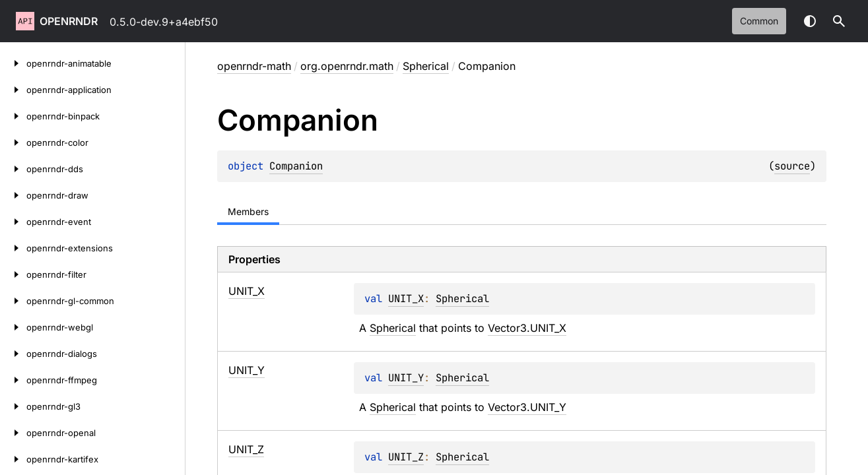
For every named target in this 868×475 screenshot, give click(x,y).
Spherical (426, 66)
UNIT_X (406, 299)
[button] (839, 21)
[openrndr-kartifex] (13, 459)
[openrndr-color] (13, 142)
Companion (296, 166)
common (759, 21)
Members (248, 211)
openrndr (69, 21)
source (792, 166)
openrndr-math (254, 66)
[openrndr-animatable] (13, 63)
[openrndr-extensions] (13, 248)
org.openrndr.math (347, 66)
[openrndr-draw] (13, 195)
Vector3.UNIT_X (527, 328)
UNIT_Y (406, 378)
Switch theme (810, 21)
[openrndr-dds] (13, 169)
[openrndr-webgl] (13, 327)
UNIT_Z (406, 457)
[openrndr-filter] (13, 274)
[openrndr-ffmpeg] (13, 380)
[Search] (839, 21)
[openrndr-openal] (13, 433)
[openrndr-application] (13, 90)
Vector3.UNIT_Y (527, 407)
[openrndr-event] (13, 222)
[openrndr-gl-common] (13, 301)
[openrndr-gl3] (13, 406)
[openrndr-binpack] (13, 116)
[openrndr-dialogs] (13, 354)
